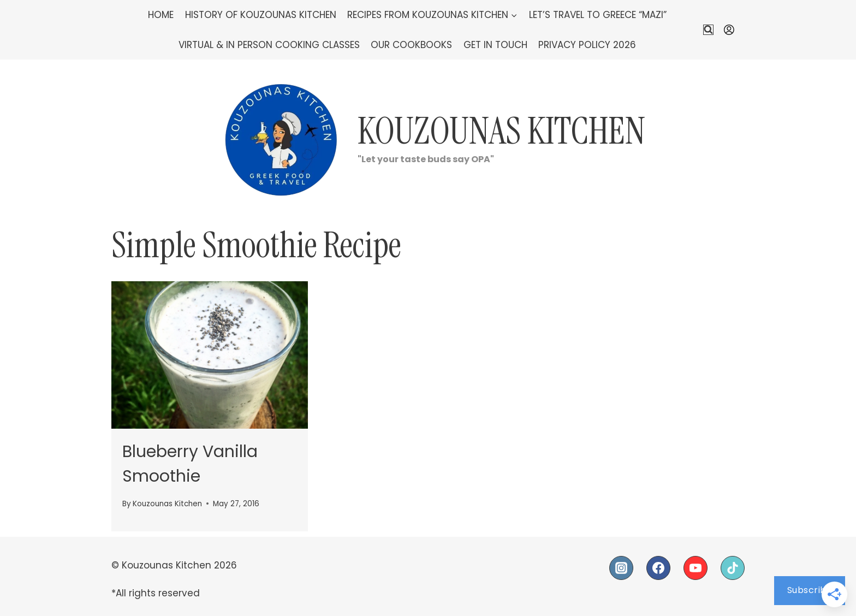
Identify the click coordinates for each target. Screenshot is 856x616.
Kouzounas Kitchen (167, 504)
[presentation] (210, 355)
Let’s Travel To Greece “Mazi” (598, 15)
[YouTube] (695, 568)
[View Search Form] (708, 30)
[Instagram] (621, 568)
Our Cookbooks (411, 45)
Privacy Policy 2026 (587, 45)
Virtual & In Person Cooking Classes (269, 45)
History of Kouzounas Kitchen (261, 15)
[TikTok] (733, 568)
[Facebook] (658, 568)
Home (161, 15)
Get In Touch (495, 45)
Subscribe (810, 590)
